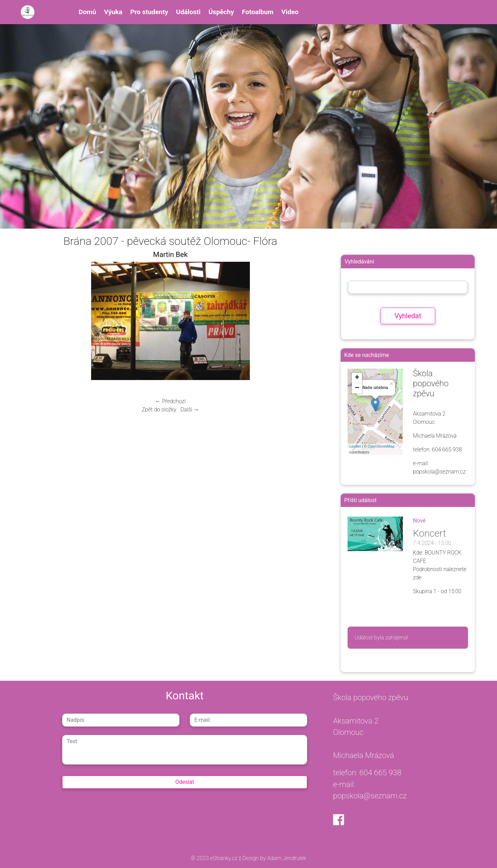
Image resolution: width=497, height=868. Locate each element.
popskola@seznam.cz (370, 796)
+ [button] (357, 378)
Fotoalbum (258, 12)
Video (290, 12)
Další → (190, 410)
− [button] (357, 388)
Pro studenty (149, 12)
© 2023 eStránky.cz (215, 858)
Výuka (113, 12)
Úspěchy (221, 12)
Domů (87, 12)
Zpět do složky (159, 410)
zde (417, 577)
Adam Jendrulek (286, 858)
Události (188, 12)
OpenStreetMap (381, 446)
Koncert (430, 533)
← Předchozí (170, 401)
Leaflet (355, 446)
